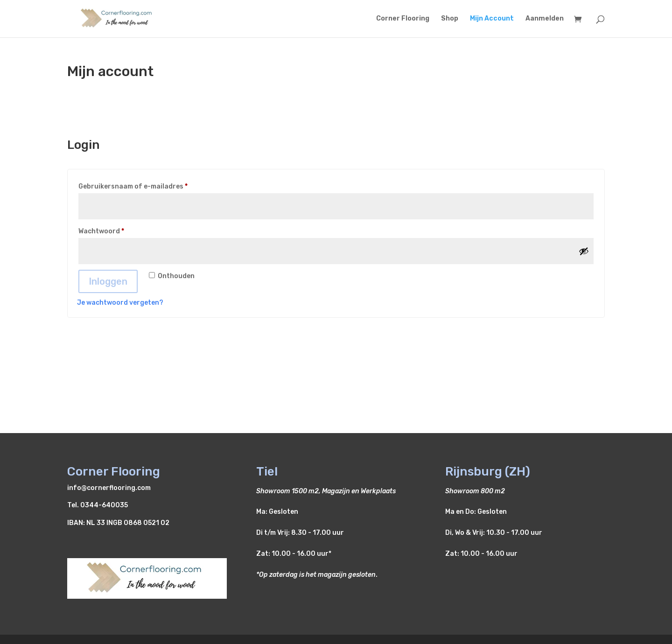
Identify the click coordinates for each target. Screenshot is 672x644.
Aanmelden (545, 19)
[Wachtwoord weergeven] (584, 251)
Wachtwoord (113, 230)
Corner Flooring (403, 19)
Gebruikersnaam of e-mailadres (144, 185)
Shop (450, 19)
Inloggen (108, 281)
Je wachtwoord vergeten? (120, 303)
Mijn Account (492, 19)
